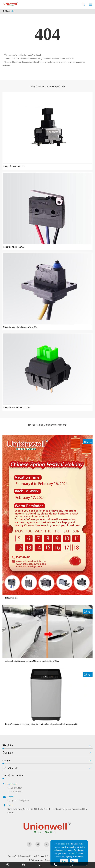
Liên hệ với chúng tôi (13, 776)
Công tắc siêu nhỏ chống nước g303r (20, 327)
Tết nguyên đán (11, 598)
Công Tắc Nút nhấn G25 (14, 166)
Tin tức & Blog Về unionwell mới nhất (48, 425)
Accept (74, 861)
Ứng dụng (8, 753)
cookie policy (67, 856)
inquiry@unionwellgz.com (18, 800)
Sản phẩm (8, 745)
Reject (64, 861)
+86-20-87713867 (15, 788)
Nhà (7, 11)
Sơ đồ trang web (36, 860)
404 (13, 11)
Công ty (6, 760)
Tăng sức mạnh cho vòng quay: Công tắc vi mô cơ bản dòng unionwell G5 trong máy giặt (41, 724)
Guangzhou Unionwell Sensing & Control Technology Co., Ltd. (45, 856)
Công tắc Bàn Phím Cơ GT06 (17, 408)
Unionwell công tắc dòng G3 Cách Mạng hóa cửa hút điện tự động (32, 661)
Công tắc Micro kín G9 (14, 247)
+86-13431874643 (15, 792)
